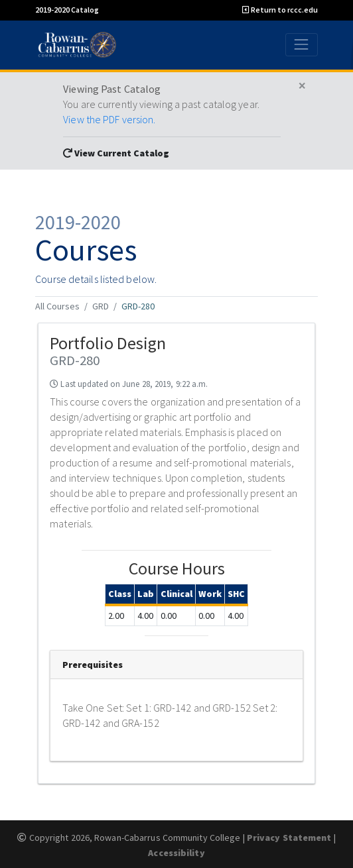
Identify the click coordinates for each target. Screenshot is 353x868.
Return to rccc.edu (280, 10)
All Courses (57, 306)
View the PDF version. (109, 119)
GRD (101, 306)
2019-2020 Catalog (67, 10)
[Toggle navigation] (302, 45)
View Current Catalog (116, 153)
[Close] (302, 86)
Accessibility (176, 853)
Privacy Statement (289, 838)
